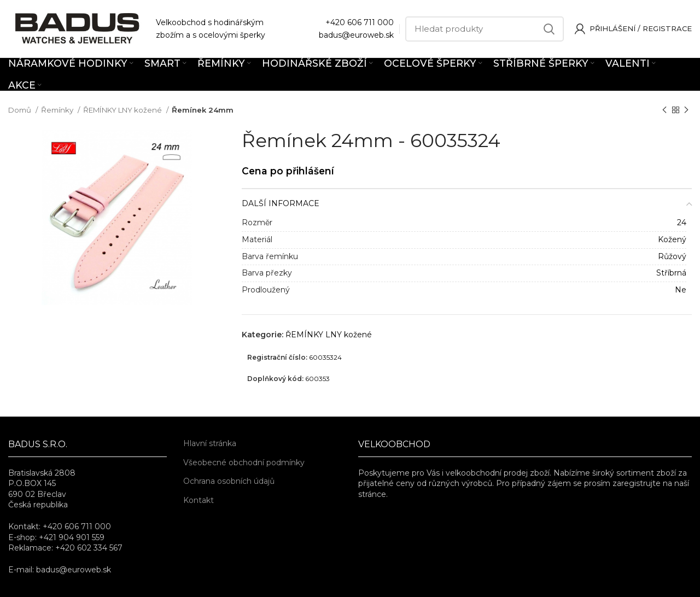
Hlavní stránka (210, 443)
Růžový (672, 256)
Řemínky (58, 110)
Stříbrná (671, 273)
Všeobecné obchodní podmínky (244, 463)
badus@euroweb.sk (356, 35)
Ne (681, 290)
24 (682, 223)
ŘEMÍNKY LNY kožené (123, 110)
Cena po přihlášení (288, 171)
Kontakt (199, 500)
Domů (21, 110)
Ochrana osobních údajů (229, 481)
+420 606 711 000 (360, 22)
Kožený (672, 239)
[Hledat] (485, 29)
